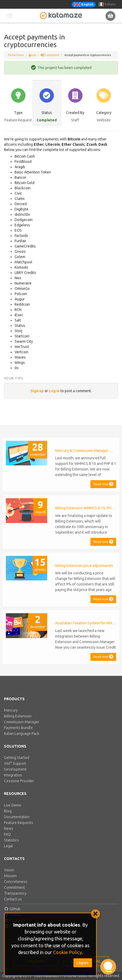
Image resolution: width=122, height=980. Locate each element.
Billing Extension (18, 716)
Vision (9, 870)
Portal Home (16, 55)
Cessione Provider (19, 781)
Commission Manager (22, 722)
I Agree (83, 963)
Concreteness (16, 882)
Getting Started (17, 758)
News (9, 828)
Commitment (14, 887)
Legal (8, 846)
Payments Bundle (18, 728)
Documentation (17, 817)
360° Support (15, 763)
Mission (10, 876)
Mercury (11, 710)
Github (12, 909)
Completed (50, 55)
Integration (13, 775)
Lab (32, 55)
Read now (103, 484)
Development (15, 769)
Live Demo (13, 805)
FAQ (7, 834)
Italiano (107, 4)
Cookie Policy (67, 952)
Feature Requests (19, 823)
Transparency (15, 893)
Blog (8, 811)
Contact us (13, 899)
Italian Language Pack (22, 734)
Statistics (12, 840)
